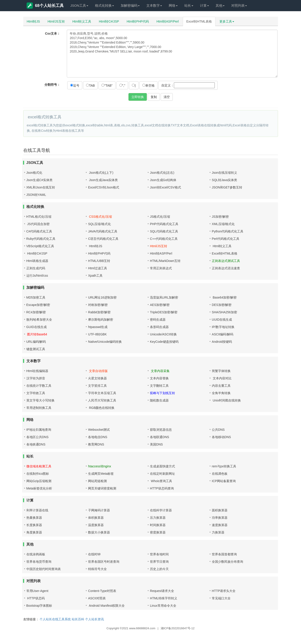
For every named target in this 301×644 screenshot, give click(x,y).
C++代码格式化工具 (164, 239)
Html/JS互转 (56, 21)
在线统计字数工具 (39, 386)
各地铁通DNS (36, 444)
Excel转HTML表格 (199, 21)
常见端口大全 (221, 598)
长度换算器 (34, 525)
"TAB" (107, 86)
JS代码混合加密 (38, 224)
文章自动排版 (98, 371)
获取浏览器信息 (161, 430)
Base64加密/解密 (224, 297)
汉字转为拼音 (36, 378)
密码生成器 (158, 320)
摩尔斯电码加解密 (101, 320)
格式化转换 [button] (104, 5)
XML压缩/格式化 (223, 224)
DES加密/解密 (222, 305)
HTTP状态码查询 (162, 488)
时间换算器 (158, 525)
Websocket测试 (99, 430)
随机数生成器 (159, 400)
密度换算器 (158, 532)
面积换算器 (220, 510)
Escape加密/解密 (38, 305)
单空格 (148, 86)
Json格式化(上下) (101, 173)
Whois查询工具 (161, 481)
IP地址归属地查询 (39, 430)
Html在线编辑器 (37, 371)
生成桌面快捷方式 (162, 466)
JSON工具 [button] (79, 5)
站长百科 (78, 619)
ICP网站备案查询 (224, 481)
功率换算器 (220, 518)
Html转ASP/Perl (168, 21)
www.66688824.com (142, 628)
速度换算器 (220, 525)
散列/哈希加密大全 (39, 320)
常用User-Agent (37, 591)
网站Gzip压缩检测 (39, 481)
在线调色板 (220, 474)
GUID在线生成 (37, 327)
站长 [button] (189, 5)
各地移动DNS (221, 437)
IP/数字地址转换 (223, 327)
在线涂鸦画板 (36, 554)
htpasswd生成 (98, 327)
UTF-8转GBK (97, 334)
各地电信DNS (98, 437)
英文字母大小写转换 (40, 400)
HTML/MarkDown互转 (165, 261)
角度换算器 (34, 532)
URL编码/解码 (36, 342)
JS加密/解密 (220, 217)
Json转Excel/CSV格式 (165, 187)
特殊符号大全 (97, 569)
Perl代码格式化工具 (226, 239)
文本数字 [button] (154, 5)
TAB (90, 86)
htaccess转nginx (100, 466)
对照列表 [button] (239, 5)
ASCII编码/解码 (223, 334)
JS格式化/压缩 (160, 217)
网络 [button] (173, 5)
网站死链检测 (97, 481)
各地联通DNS (160, 437)
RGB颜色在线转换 (101, 408)
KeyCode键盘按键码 (164, 342)
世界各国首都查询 (224, 554)
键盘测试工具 (36, 349)
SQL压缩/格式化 (99, 224)
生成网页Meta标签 (101, 474)
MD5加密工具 (36, 297)
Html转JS (33, 21)
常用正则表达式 (161, 268)
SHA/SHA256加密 (224, 312)
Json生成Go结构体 (163, 180)
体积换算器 (96, 518)
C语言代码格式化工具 (103, 239)
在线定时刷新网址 (162, 474)
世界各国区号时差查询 (104, 562)
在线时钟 (94, 554)
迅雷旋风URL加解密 (164, 297)
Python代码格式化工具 (228, 231)
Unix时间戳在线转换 (226, 400)
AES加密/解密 (160, 305)
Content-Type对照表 (102, 591)
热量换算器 (34, 518)
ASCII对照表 (97, 598)
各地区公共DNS (38, 437)
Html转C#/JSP (109, 21)
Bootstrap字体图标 (39, 606)
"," (122, 86)
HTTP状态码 (36, 598)
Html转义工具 (82, 21)
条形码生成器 (159, 327)
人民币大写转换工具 (102, 400)
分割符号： (52, 85)
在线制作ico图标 (38, 474)
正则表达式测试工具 (226, 261)
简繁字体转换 (221, 371)
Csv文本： (53, 33)
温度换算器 (96, 525)
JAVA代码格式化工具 (103, 231)
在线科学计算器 (161, 510)
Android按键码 (222, 342)
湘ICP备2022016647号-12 (178, 628)
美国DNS (156, 444)
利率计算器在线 (37, 510)
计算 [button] (204, 5)
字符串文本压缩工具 (102, 393)
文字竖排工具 (97, 386)
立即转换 (138, 97)
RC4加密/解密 (36, 312)
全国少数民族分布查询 (227, 562)
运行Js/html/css (37, 276)
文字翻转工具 (159, 386)
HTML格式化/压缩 (39, 217)
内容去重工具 (221, 386)
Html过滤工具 (98, 268)
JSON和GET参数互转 (227, 187)
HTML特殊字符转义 (164, 598)
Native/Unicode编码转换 (105, 342)
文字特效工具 (36, 393)
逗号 (75, 86)
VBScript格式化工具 (40, 246)
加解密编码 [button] (130, 5)
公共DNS (218, 430)
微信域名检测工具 (39, 466)
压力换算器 (158, 518)
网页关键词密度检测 (102, 488)
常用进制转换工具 (39, 408)
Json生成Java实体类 (103, 180)
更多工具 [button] (227, 21)
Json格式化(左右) (162, 173)
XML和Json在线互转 (41, 187)
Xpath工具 (95, 276)
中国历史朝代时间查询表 (44, 569)
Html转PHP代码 (138, 21)
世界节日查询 (159, 562)
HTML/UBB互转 (99, 261)
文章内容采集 (160, 371)
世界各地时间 (159, 554)
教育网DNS (96, 444)
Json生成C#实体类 (39, 180)
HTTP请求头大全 (224, 591)
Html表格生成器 (37, 261)
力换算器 (218, 532)
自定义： (188, 85)
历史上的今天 (159, 569)
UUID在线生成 (222, 320)
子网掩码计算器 (99, 510)
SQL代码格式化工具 (164, 231)
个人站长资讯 (95, 619)
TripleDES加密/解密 (164, 312)
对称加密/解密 (98, 305)
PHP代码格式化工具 (164, 224)
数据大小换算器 (99, 532)
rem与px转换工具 (224, 466)
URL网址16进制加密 (102, 297)
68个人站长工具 (45, 6)
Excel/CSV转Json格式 (103, 187)
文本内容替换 (159, 378)
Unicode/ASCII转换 (163, 334)
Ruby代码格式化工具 (41, 239)
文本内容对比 (222, 378)
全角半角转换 (221, 393)
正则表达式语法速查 (226, 268)
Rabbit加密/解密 (99, 312)
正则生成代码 (36, 268)
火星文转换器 (97, 378)
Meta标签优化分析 (39, 488)
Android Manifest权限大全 (106, 606)
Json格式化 (34, 173)
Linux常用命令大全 (163, 606)
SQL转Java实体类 (225, 180)
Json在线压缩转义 (225, 173)
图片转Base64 (37, 334)
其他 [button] (220, 5)
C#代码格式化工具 (39, 231)
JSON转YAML (36, 195)
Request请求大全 (162, 591)
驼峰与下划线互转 (162, 393)
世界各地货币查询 (39, 562)
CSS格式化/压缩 (100, 217)
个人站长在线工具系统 (55, 619)
